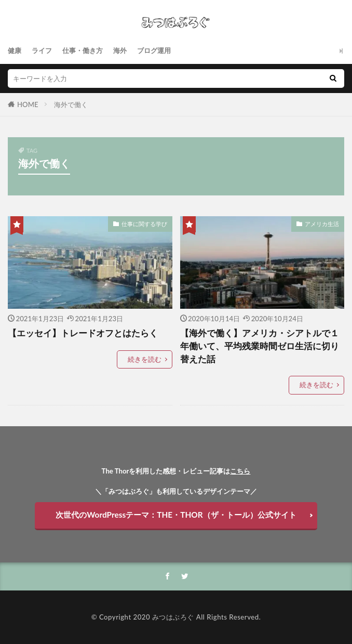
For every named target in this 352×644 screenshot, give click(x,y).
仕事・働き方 (83, 50)
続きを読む (145, 359)
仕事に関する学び (144, 224)
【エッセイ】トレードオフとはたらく (83, 333)
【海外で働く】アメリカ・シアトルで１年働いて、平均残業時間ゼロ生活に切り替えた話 (260, 346)
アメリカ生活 (322, 224)
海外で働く (71, 104)
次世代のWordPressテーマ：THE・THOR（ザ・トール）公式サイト (176, 515)
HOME (28, 104)
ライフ (42, 50)
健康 (15, 50)
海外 (120, 50)
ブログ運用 (154, 50)
